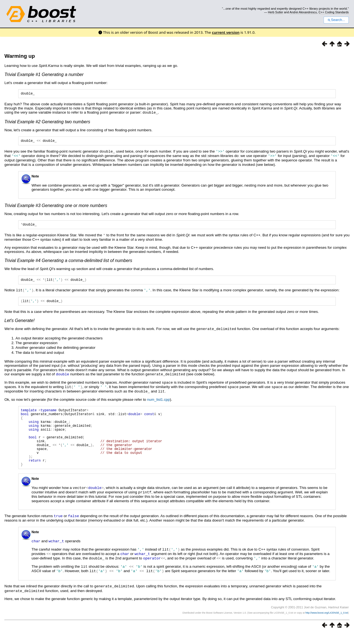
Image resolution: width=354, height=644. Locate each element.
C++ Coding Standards (334, 12)
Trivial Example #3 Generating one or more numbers (56, 206)
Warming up (20, 56)
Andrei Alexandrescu (303, 12)
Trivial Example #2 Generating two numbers (47, 122)
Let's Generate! (19, 323)
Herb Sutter (276, 12)
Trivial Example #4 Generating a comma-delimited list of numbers (68, 262)
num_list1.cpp (158, 401)
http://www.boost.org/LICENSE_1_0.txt (327, 624)
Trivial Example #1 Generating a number (44, 74)
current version (226, 32)
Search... (336, 20)
